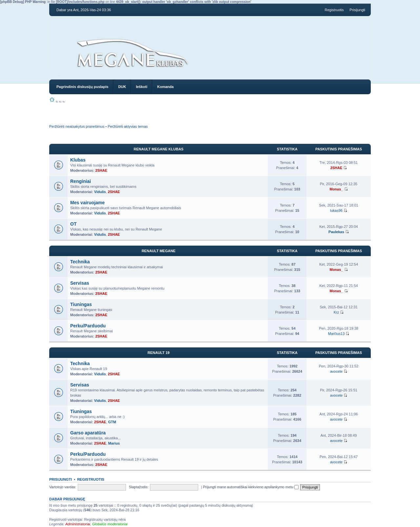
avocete (336, 371)
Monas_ (336, 189)
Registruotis (334, 10)
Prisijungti (357, 10)
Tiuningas (81, 304)
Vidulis (100, 192)
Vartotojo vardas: (63, 487)
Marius (114, 443)
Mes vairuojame (87, 203)
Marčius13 (336, 334)
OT (73, 224)
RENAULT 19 (159, 353)
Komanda (165, 87)
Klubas (78, 160)
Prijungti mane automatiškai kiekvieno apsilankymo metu (251, 487)
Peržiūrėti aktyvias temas (128, 126)
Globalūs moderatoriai (110, 524)
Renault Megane (159, 251)
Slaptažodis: (138, 487)
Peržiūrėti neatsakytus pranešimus (77, 126)
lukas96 (336, 210)
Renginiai (81, 181)
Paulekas (336, 232)
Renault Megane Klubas (158, 149)
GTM (112, 422)
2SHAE (101, 170)
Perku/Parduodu (88, 326)
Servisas (80, 283)
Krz (336, 312)
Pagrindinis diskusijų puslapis (82, 87)
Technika (80, 262)
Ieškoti (142, 87)
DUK (122, 87)
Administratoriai (78, 524)
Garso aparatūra (88, 433)
